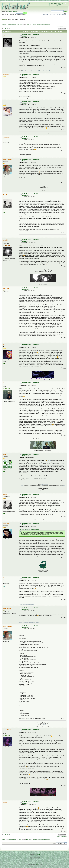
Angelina (6, 524)
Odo (27, 24)
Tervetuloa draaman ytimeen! (28, 71)
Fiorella (6, 578)
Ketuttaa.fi (38, 864)
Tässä (49, 460)
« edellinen (59, 27)
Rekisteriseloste (35, 860)
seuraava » (65, 27)
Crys (5, 345)
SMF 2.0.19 (25, 853)
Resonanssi (7, 608)
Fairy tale (6, 288)
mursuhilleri (7, 730)
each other (40, 236)
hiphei (22, 486)
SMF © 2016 (30, 853)
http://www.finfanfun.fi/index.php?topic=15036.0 (29, 622)
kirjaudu (9, 11)
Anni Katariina (8, 160)
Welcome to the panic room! (44, 71)
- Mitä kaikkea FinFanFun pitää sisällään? (55, 15)
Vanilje (30, 24)
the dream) (44, 189)
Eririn (5, 194)
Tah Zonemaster (37, 854)
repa (5, 35)
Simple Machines (36, 853)
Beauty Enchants (44, 484)
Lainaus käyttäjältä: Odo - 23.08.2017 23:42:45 (29, 530)
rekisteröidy (15, 11)
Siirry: (54, 843)
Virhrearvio (7, 75)
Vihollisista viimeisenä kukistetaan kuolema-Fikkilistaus (31, 341)
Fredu (5, 455)
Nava (5, 102)
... (7, 29)
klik (43, 798)
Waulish (6, 240)
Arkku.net (39, 863)
